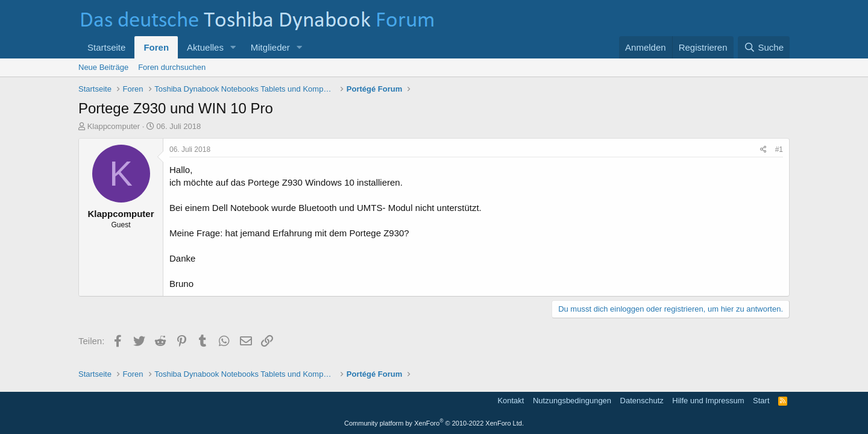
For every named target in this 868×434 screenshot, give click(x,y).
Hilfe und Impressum (708, 401)
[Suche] (764, 47)
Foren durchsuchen (172, 67)
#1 (779, 149)
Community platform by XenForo (434, 423)
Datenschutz (642, 401)
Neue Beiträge (103, 67)
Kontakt (511, 401)
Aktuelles (205, 47)
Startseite (106, 47)
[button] (233, 47)
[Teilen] (763, 150)
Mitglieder (270, 47)
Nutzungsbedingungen (572, 401)
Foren (156, 47)
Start (761, 401)
